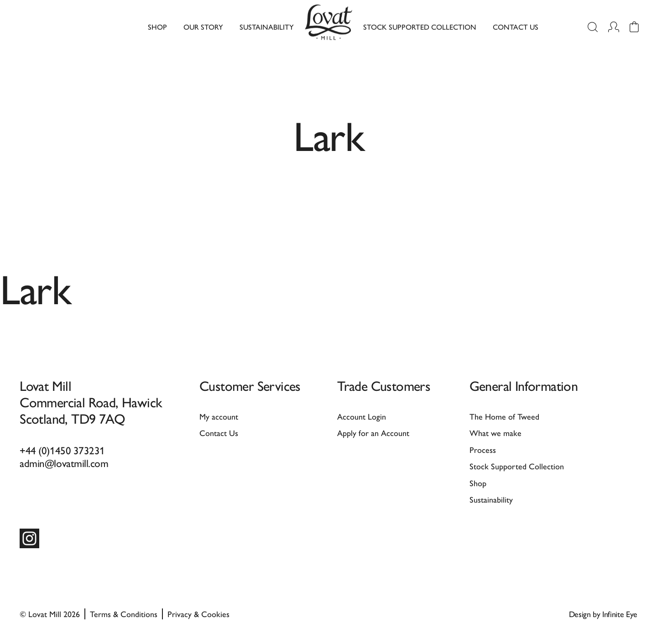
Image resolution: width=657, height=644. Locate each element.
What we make (495, 433)
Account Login (362, 416)
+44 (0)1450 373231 (62, 450)
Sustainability (267, 27)
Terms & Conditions (124, 614)
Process (483, 449)
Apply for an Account (373, 433)
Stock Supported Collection (420, 27)
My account (219, 416)
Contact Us (516, 27)
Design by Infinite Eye (603, 614)
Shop (157, 27)
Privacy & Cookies (198, 614)
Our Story (203, 27)
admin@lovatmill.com (64, 463)
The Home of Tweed (504, 416)
